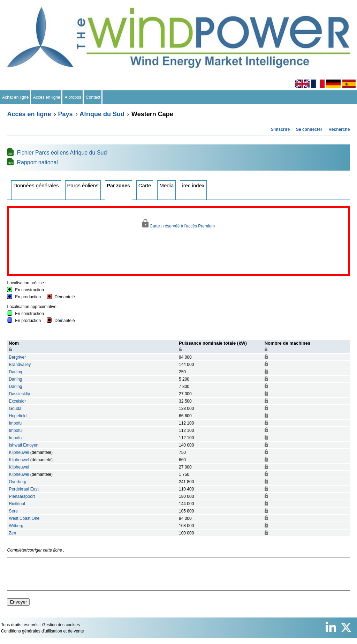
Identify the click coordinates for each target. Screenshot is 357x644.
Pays (66, 114)
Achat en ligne (16, 97)
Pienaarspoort (22, 496)
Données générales (36, 185)
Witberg (16, 526)
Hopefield (18, 416)
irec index (193, 185)
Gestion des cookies (61, 631)
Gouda (15, 409)
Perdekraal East (24, 489)
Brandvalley (20, 365)
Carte (145, 185)
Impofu (15, 423)
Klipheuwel (19, 452)
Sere (13, 511)
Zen (12, 533)
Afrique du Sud (102, 114)
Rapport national (37, 162)
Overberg (17, 482)
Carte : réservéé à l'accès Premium (179, 224)
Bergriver (18, 357)
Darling (15, 372)
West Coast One (24, 518)
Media (166, 185)
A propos (73, 97)
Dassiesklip (19, 394)
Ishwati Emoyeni (24, 445)
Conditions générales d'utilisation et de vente (43, 637)
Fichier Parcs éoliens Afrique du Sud (62, 153)
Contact (93, 97)
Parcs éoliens (83, 185)
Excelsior (17, 401)
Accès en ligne (47, 97)
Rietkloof (17, 504)
